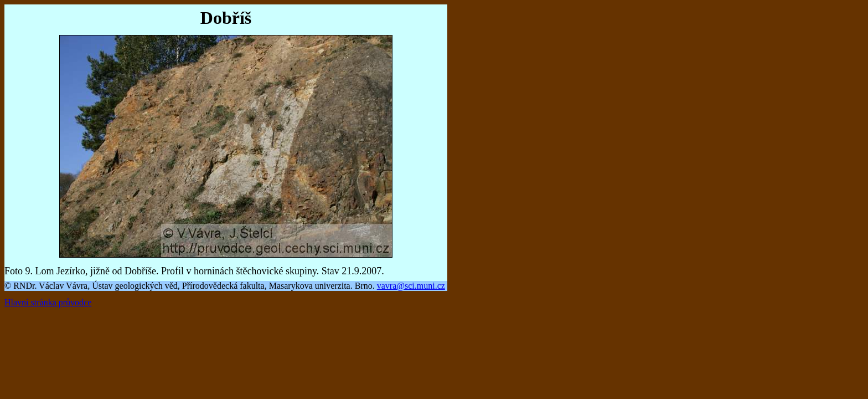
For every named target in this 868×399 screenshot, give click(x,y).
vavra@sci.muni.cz (411, 286)
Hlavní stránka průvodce (48, 302)
